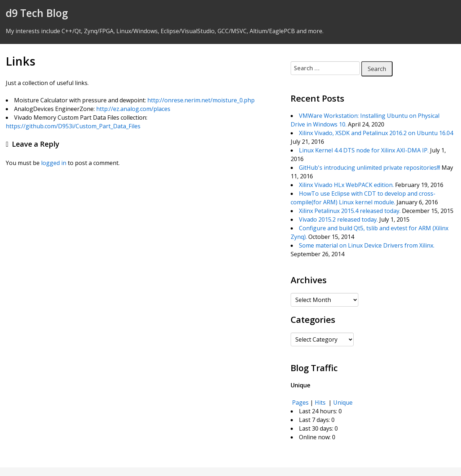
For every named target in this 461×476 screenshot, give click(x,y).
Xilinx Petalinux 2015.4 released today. (350, 211)
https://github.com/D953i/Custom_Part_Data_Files (73, 126)
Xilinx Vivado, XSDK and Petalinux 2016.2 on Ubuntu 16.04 (376, 133)
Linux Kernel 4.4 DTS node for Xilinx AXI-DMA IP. (364, 150)
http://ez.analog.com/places (133, 109)
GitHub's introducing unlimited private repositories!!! (370, 168)
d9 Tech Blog (37, 13)
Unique (343, 402)
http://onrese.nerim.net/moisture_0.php (201, 100)
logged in (54, 163)
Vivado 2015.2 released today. (338, 219)
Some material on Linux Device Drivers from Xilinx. (367, 245)
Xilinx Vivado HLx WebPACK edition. (346, 185)
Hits (321, 402)
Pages (300, 402)
